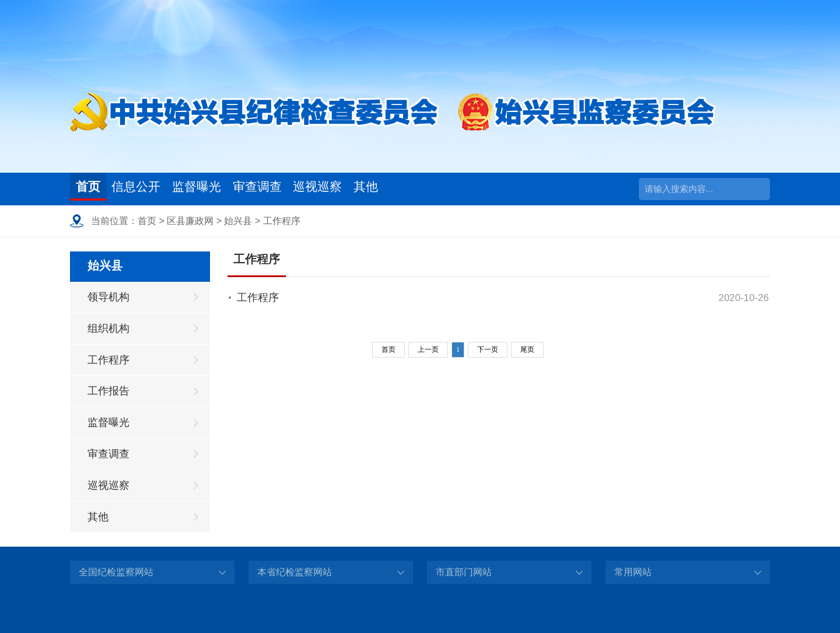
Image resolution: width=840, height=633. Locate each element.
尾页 (527, 349)
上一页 (428, 349)
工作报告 (108, 391)
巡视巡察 (373, 189)
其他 (432, 189)
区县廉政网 (190, 221)
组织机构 (108, 328)
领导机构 (108, 297)
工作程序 (282, 221)
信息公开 (152, 189)
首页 (93, 189)
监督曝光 (226, 189)
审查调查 (299, 189)
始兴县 (238, 221)
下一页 (488, 349)
